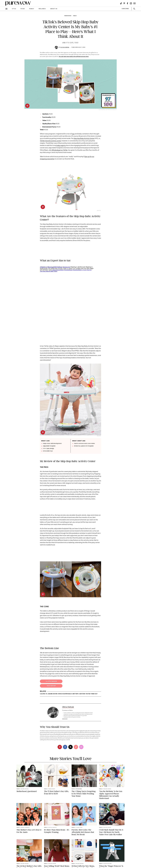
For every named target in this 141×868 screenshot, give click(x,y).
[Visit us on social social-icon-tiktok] (121, 3)
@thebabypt (43, 267)
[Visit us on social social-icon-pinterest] (124, 3)
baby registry (61, 146)
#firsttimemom (68, 270)
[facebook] (65, 747)
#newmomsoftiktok (58, 270)
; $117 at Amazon (51, 681)
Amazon (99, 211)
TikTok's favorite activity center (50, 141)
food (23, 9)
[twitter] (70, 747)
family (32, 9)
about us (54, 9)
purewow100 (68, 16)
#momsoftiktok (77, 270)
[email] (81, 747)
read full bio (65, 719)
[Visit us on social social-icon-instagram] (131, 3)
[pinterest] (27, 106)
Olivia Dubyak (65, 47)
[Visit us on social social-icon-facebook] (127, 3)
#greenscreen (66, 267)
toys (73, 134)
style (14, 9)
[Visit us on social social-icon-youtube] (134, 3)
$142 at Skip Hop (51, 686)
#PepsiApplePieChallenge (55, 267)
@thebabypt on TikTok (60, 150)
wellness (42, 9)
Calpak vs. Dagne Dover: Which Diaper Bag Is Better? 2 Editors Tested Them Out (69, 694)
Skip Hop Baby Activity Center (84, 139)
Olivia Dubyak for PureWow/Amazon (108, 110)
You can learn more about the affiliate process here (74, 57)
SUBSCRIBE (125, 9)
